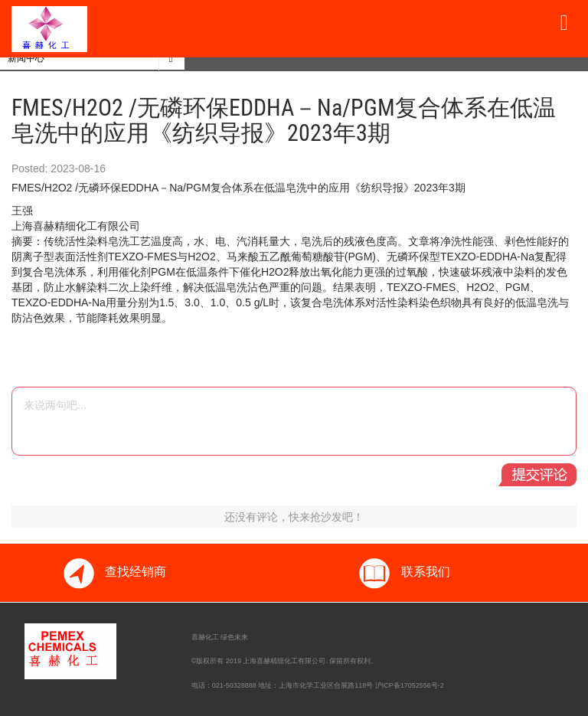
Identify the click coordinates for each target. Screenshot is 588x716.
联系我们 (404, 573)
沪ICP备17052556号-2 (410, 685)
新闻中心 (26, 58)
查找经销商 (114, 573)
